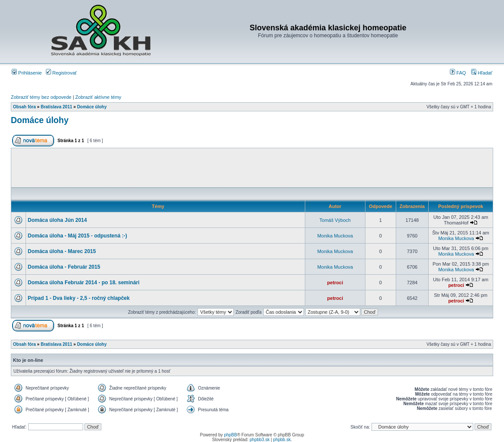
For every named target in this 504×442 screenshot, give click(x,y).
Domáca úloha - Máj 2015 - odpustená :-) (77, 236)
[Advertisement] (252, 168)
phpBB (230, 435)
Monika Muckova (335, 236)
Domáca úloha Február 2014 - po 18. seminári (84, 283)
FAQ (458, 73)
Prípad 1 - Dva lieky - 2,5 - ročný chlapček (79, 298)
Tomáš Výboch (335, 220)
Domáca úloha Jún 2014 (57, 220)
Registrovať (61, 73)
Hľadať (482, 73)
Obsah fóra (24, 107)
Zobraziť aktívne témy (98, 97)
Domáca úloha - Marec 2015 (62, 251)
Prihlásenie (27, 73)
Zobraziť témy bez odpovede (41, 97)
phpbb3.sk (260, 440)
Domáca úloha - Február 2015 (64, 267)
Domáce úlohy (92, 107)
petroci (335, 283)
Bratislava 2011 (57, 107)
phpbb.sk (282, 440)
